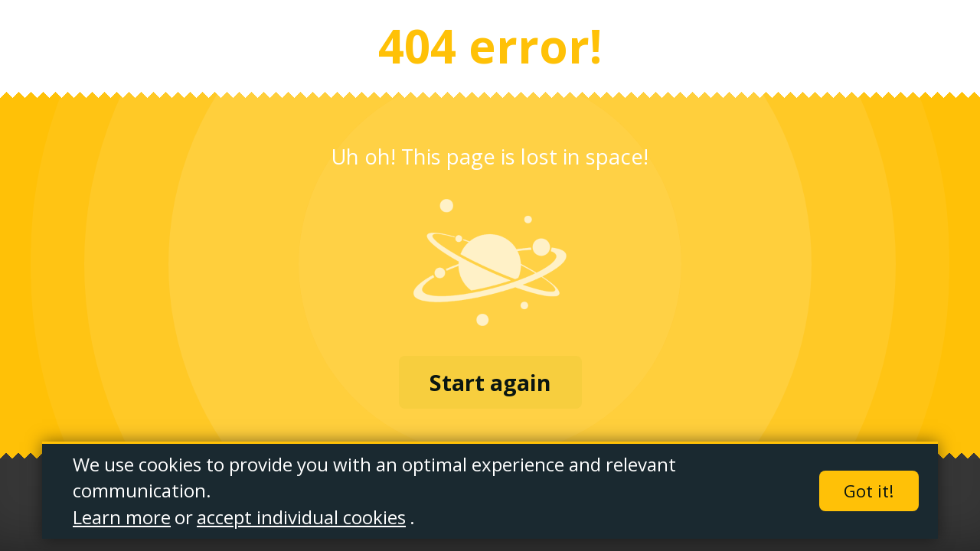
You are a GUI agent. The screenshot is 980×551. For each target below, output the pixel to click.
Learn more (122, 518)
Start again (490, 382)
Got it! (869, 492)
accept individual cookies (301, 518)
